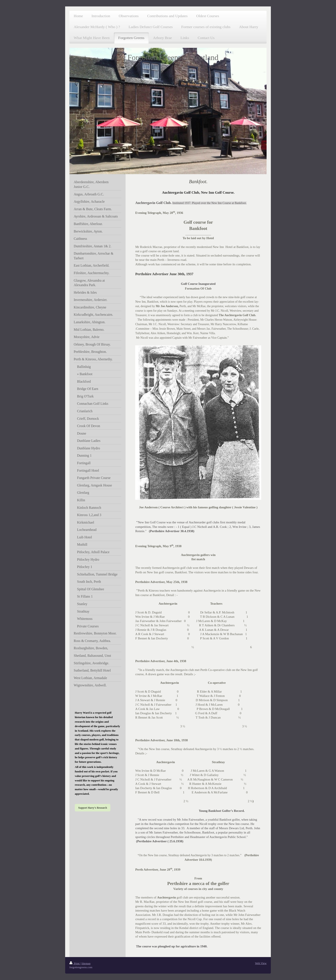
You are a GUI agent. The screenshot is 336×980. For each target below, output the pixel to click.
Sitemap (86, 963)
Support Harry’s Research (93, 808)
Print (75, 963)
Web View (261, 963)
